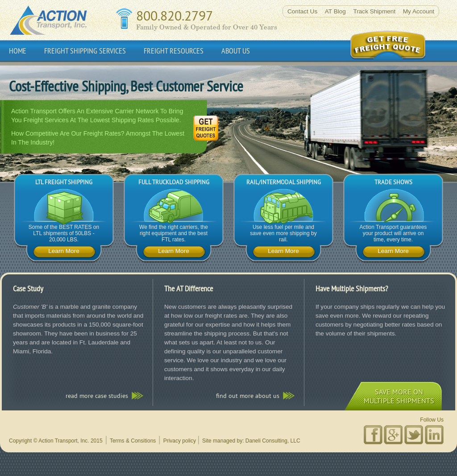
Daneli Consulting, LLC (273, 441)
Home (18, 51)
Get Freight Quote (204, 130)
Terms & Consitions (133, 441)
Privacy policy (180, 441)
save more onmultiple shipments (399, 396)
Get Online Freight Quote (397, 45)
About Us (236, 51)
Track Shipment (374, 11)
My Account (419, 11)
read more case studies (97, 396)
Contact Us (302, 11)
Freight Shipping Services (85, 51)
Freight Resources (174, 51)
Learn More (64, 251)
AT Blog (335, 11)
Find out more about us (248, 396)
